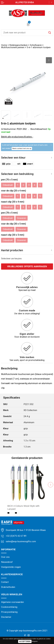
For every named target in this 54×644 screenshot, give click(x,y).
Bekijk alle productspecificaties (17, 137)
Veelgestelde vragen (11, 567)
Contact (5, 582)
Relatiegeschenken (19, 45)
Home (4, 45)
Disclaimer (6, 618)
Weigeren (35, 641)
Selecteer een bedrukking (17, 174)
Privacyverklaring (10, 613)
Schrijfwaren (37, 45)
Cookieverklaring (9, 608)
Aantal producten (12, 250)
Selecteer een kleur (13, 158)
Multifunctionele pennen (13, 47)
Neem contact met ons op (22, 148)
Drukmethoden (8, 587)
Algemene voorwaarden (13, 603)
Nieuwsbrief (7, 562)
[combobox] (24, 33)
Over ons (5, 557)
